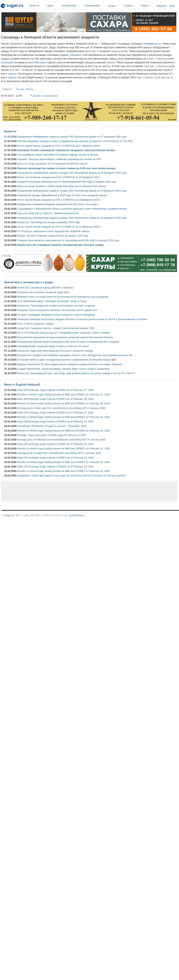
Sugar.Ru (9, 515)
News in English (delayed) (22, 384)
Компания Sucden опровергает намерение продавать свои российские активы (66, 150)
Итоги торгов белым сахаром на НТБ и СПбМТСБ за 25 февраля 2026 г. (59, 200)
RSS (172, 6)
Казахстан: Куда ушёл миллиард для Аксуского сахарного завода (55, 351)
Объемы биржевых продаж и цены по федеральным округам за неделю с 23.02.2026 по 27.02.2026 (75, 141)
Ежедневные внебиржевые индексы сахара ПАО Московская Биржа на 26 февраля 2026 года (72, 173)
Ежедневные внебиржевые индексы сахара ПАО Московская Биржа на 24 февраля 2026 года (72, 218)
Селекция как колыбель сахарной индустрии (43, 292)
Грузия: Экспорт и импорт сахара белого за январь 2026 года (53, 236)
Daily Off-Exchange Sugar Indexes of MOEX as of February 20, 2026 (56, 444)
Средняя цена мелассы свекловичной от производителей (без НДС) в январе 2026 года (68, 240)
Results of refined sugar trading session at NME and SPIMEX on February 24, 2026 (64, 431)
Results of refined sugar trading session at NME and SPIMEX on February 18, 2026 (64, 471)
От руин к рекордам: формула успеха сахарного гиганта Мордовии (56, 315)
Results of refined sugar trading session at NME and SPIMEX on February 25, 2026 (64, 417)
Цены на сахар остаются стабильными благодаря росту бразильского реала (62, 186)
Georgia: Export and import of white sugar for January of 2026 (52, 435)
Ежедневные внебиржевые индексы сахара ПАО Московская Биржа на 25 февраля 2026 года (72, 191)
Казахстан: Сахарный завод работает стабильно (45, 288)
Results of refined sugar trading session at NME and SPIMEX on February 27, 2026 (64, 395)
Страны (132, 6)
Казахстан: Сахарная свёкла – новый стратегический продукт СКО (56, 328)
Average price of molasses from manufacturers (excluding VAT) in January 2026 (61, 440)
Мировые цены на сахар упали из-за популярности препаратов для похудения (63, 297)
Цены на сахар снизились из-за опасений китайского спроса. (53, 164)
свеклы (114, 51)
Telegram (162, 6)
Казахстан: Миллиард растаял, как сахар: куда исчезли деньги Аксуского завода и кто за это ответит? (76, 373)
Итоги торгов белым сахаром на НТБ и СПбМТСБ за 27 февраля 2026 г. (59, 146)
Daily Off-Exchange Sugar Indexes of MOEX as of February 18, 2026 (56, 467)
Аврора (75, 55)
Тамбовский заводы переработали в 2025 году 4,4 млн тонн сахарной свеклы (62, 195)
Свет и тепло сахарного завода (35, 324)
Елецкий (8, 62)
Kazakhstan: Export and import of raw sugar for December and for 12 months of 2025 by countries (72, 476)
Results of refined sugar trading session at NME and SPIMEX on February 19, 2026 (64, 462)
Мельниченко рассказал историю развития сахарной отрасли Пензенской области (65, 337)
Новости (37, 6)
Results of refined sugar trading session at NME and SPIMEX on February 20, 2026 (64, 449)
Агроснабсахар (36, 62)
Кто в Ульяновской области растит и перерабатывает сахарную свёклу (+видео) (64, 333)
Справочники (95, 6)
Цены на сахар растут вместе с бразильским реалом (48, 213)
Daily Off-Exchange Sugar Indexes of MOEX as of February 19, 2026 (56, 458)
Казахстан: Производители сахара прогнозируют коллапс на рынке (56, 306)
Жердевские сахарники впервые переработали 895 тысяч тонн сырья (58, 204)
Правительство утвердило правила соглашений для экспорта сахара (60, 245)
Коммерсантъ (152, 44)
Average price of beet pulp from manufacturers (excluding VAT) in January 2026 (61, 408)
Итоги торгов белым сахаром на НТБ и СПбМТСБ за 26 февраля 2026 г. (59, 177)
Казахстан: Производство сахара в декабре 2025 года (49, 222)
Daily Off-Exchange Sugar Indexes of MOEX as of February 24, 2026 (56, 422)
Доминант (17, 44)
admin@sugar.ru (77, 515)
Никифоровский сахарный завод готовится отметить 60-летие (53, 346)
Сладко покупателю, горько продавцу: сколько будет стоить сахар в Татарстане (63, 369)
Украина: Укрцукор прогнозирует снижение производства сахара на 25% (59, 159)
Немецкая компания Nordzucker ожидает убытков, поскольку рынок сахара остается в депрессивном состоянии (82, 319)
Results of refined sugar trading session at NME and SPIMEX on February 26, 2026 (64, 403)
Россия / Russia (25, 89)
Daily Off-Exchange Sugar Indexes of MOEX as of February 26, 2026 (56, 399)
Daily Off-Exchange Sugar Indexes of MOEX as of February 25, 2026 (56, 413)
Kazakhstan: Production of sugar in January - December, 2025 (52, 426)
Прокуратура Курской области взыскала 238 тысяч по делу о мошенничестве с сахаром (68, 342)
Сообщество (72, 6)
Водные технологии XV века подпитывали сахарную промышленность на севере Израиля (70, 364)
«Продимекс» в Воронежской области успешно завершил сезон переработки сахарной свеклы (72, 209)
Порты (148, 6)
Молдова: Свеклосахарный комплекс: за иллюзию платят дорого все (57, 310)
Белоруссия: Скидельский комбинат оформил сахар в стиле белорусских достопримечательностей (75, 355)
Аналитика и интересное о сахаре (29, 282)
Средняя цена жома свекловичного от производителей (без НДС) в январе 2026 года (67, 182)
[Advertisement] (60, 491)
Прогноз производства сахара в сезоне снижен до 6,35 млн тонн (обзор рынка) (66, 168)
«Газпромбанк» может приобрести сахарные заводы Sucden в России (58, 155)
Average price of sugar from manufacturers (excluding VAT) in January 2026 (59, 453)
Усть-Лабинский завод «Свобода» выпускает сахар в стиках (52, 301)
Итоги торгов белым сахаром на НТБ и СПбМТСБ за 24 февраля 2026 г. (59, 227)
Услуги (112, 6)
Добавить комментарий (45, 96)
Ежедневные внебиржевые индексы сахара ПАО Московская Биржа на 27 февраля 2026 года (72, 137)
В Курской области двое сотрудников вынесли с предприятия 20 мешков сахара (64, 360)
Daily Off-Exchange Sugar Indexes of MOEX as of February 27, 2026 (56, 390)
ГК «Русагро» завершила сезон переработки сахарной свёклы (53, 231)
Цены (53, 6)
